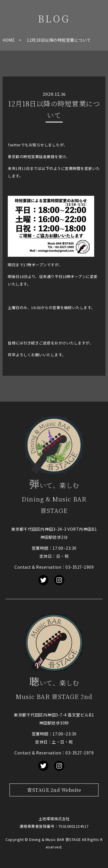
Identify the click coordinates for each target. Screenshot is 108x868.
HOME (9, 40)
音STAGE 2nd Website (54, 790)
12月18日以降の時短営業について (59, 40)
